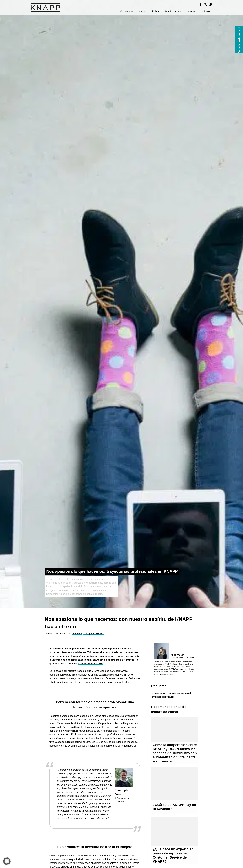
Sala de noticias (173, 11)
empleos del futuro (163, 697)
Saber (156, 11)
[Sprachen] (211, 5)
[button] (7, 861)
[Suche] (205, 5)
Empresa (142, 11)
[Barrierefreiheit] (200, 5)
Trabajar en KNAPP (93, 634)
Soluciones (126, 11)
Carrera (191, 11)
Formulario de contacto (239, 40)
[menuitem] (126, 11)
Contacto (205, 11)
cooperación (159, 693)
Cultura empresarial (179, 693)
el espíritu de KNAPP (90, 664)
